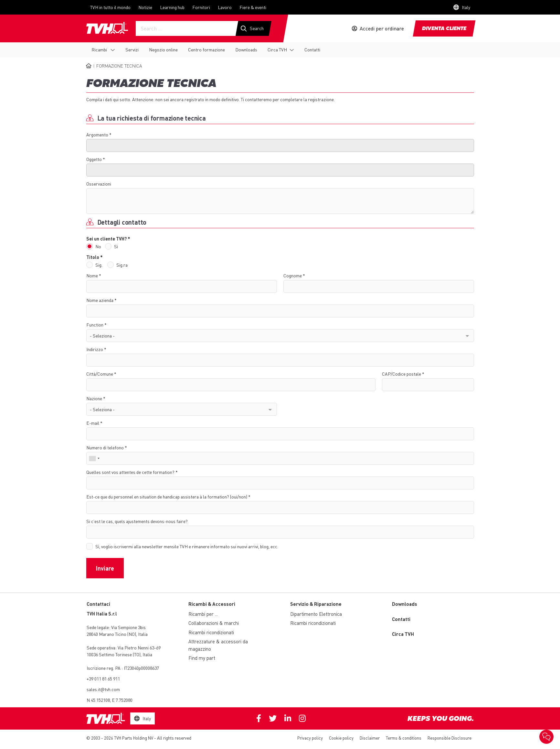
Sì (116, 246)
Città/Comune (100, 374)
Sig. (99, 265)
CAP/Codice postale (402, 374)
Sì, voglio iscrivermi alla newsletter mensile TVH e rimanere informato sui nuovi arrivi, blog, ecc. (187, 546)
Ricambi (100, 49)
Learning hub (172, 7)
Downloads (246, 49)
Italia (143, 634)
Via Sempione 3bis (128, 627)
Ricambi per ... (203, 614)
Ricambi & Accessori (212, 604)
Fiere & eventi (253, 7)
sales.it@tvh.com (103, 689)
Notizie (145, 7)
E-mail (93, 423)
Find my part (202, 658)
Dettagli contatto (122, 222)
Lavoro (225, 7)
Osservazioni (99, 184)
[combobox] (94, 458)
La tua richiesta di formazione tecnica (152, 118)
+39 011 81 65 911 (103, 679)
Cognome (293, 275)
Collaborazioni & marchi (214, 623)
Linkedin (288, 718)
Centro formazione (206, 49)
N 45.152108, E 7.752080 (110, 700)
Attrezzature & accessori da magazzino (218, 645)
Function (95, 325)
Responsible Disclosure (449, 738)
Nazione (94, 398)
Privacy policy (310, 738)
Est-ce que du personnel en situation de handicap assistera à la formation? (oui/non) (167, 497)
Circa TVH (277, 49)
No (98, 246)
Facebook (259, 718)
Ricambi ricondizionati (211, 632)
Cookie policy (341, 738)
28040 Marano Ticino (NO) (111, 634)
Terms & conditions (404, 738)
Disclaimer (370, 738)
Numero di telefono (105, 447)
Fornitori (201, 7)
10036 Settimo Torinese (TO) (114, 654)
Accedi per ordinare (382, 28)
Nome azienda (100, 300)
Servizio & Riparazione (316, 604)
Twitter (273, 718)
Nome (92, 275)
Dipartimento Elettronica (316, 614)
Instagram (302, 718)
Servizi (132, 49)
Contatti (312, 49)
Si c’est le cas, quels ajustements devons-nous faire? (137, 521)
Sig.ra (122, 265)
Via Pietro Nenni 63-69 (124, 647)
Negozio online (163, 49)
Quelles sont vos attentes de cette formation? (130, 472)
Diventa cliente (444, 29)
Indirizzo (95, 349)
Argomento (97, 134)
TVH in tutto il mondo (110, 7)
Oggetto (94, 159)
